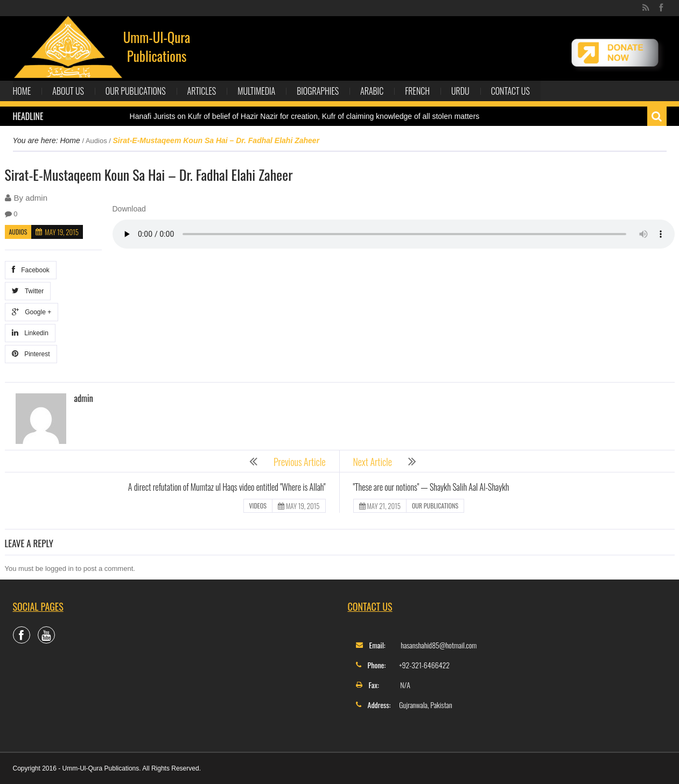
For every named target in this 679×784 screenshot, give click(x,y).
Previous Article (299, 462)
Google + (32, 312)
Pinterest (31, 354)
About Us (68, 91)
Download (129, 209)
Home (22, 91)
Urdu (460, 91)
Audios (96, 141)
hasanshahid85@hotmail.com (439, 645)
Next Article (373, 462)
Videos (258, 506)
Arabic (372, 91)
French (417, 91)
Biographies (318, 91)
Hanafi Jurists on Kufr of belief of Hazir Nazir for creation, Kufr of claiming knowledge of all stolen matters (305, 116)
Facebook (31, 270)
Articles (202, 91)
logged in (59, 568)
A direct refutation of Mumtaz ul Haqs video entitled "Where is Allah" (227, 487)
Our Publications (136, 91)
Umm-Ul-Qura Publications (157, 46)
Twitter (28, 291)
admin (36, 198)
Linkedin (30, 333)
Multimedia (256, 91)
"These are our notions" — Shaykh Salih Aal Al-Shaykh (431, 487)
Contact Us (510, 91)
